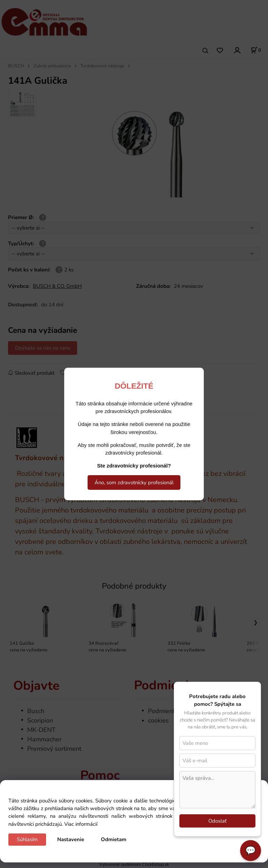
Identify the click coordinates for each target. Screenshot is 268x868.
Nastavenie (71, 839)
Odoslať (217, 821)
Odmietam (114, 839)
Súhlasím (27, 839)
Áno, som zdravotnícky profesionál (134, 482)
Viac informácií (81, 824)
